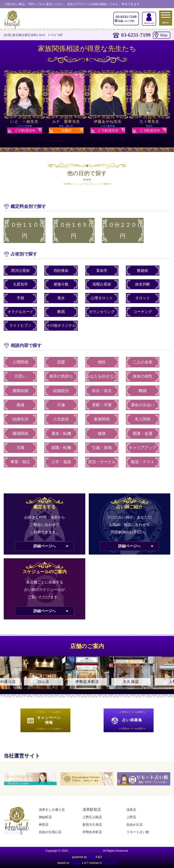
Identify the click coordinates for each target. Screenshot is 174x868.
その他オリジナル (61, 325)
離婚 (143, 391)
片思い (20, 376)
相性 (102, 362)
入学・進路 (61, 462)
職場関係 (20, 434)
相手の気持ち (61, 376)
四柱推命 (61, 271)
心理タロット (102, 298)
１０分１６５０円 (74, 230)
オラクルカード (20, 312)
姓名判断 (143, 284)
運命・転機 (61, 434)
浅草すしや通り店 (52, 810)
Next (168, 677)
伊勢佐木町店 (92, 832)
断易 (61, 312)
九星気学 (20, 284)
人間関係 (20, 362)
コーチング (143, 312)
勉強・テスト (143, 462)
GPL (105, 863)
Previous (6, 677)
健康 (102, 434)
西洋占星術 (20, 271)
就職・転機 (61, 448)
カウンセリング (102, 312)
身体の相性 (143, 376)
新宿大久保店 (92, 825)
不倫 (61, 405)
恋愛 (61, 362)
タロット (143, 298)
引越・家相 (102, 448)
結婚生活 (20, 419)
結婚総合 (61, 391)
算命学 (102, 271)
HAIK (91, 857)
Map (164, 35)
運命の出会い (143, 405)
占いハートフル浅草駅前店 (85, 851)
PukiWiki (76, 863)
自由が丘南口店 (50, 832)
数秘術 (143, 271)
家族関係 (102, 419)
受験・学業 (102, 405)
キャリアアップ (143, 448)
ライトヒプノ (20, 325)
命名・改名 (102, 391)
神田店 (44, 825)
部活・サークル (102, 462)
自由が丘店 (135, 825)
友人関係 (143, 419)
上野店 (131, 817)
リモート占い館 (138, 832)
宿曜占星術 (102, 284)
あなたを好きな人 (102, 376)
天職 (20, 448)
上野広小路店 (92, 817)
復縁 (20, 405)
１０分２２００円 (123, 230)
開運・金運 (143, 434)
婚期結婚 (20, 391)
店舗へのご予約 (126, 18)
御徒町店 (45, 817)
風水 (61, 298)
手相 (20, 298)
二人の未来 (143, 362)
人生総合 (61, 419)
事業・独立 (20, 462)
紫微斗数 (61, 284)
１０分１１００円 (25, 230)
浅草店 (131, 810)
